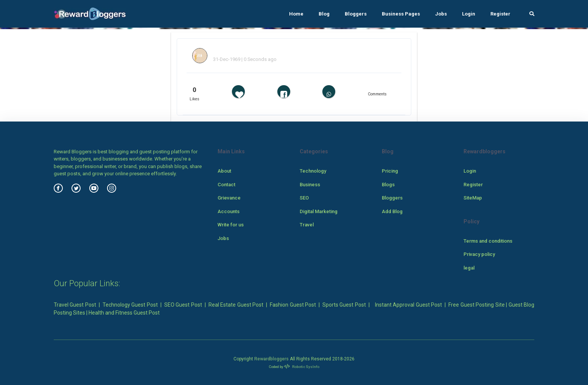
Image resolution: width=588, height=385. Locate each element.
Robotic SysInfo (302, 367)
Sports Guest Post (344, 305)
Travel (307, 225)
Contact (226, 185)
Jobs (441, 14)
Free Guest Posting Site (476, 305)
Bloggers (356, 14)
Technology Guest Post (130, 305)
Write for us (231, 225)
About (224, 171)
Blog (324, 14)
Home (296, 14)
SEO (304, 198)
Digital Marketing (319, 211)
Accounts (229, 211)
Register (500, 14)
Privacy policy (479, 254)
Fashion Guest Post (293, 305)
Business (310, 185)
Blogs (388, 185)
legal (469, 268)
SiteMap (473, 198)
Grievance (229, 198)
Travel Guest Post (75, 305)
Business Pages (401, 14)
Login (469, 14)
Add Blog (392, 211)
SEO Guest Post (183, 305)
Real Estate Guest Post (236, 305)
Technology (313, 171)
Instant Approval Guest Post (408, 305)
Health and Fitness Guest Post (124, 313)
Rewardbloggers (271, 359)
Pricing (390, 171)
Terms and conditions (488, 241)
